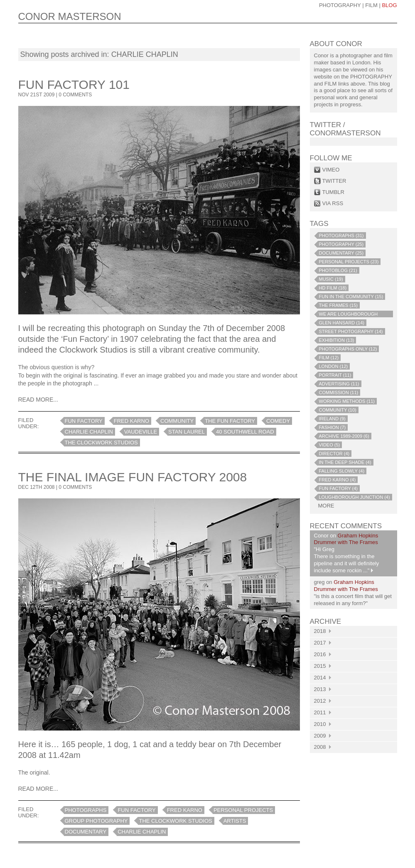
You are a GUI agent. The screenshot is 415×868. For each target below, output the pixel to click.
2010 (323, 724)
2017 (323, 643)
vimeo (331, 170)
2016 (323, 654)
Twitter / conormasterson (345, 129)
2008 (323, 747)
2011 (323, 712)
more (326, 506)
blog (389, 5)
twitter (334, 181)
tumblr (333, 192)
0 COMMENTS (75, 95)
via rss (333, 203)
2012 (323, 701)
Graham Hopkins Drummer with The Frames (346, 539)
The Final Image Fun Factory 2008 (133, 477)
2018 (323, 631)
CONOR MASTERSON (70, 16)
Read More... (38, 400)
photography (340, 5)
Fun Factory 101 (74, 85)
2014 (323, 678)
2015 (323, 666)
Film (371, 5)
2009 (323, 736)
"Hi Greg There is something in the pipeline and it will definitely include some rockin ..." (347, 560)
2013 (323, 689)
